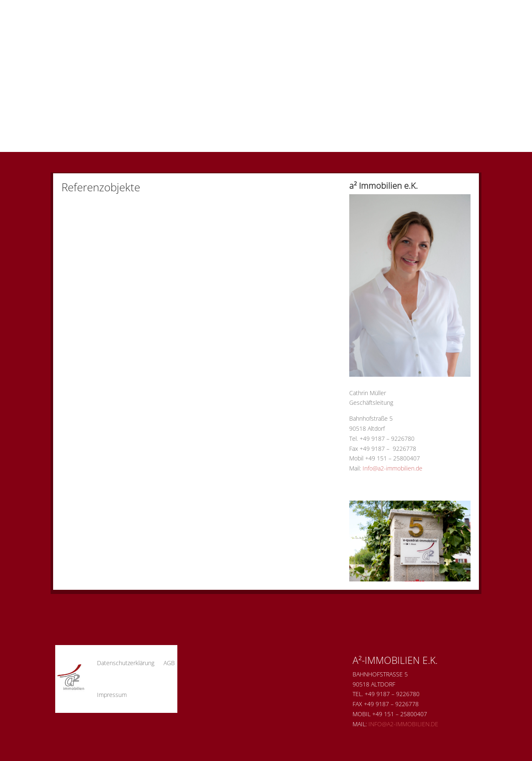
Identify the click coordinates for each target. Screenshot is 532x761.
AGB (169, 663)
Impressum (112, 695)
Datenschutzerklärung (126, 663)
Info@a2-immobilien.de (393, 468)
